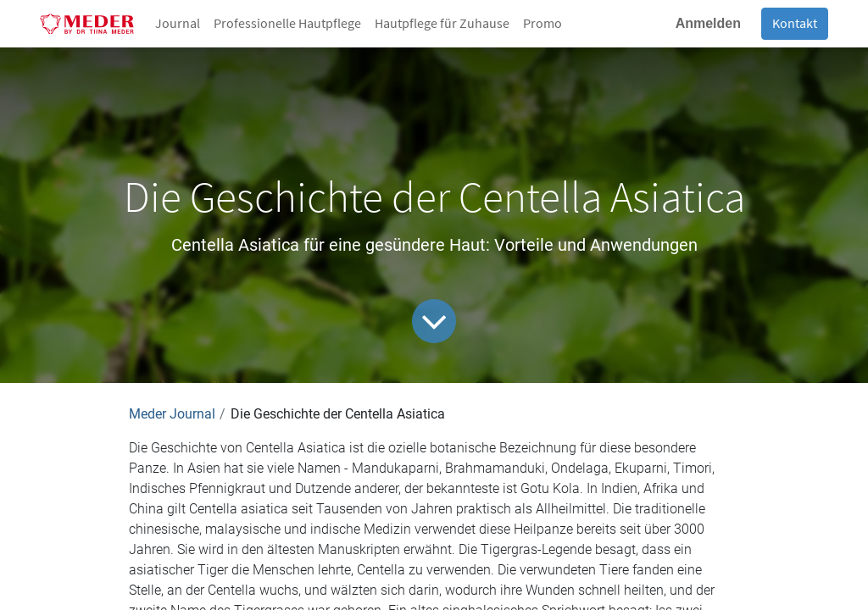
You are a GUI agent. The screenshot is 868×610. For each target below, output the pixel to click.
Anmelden (708, 23)
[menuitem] (178, 24)
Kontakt (795, 24)
